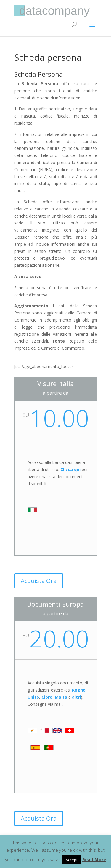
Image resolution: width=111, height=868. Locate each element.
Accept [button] (72, 860)
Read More (94, 859)
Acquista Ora (39, 581)
